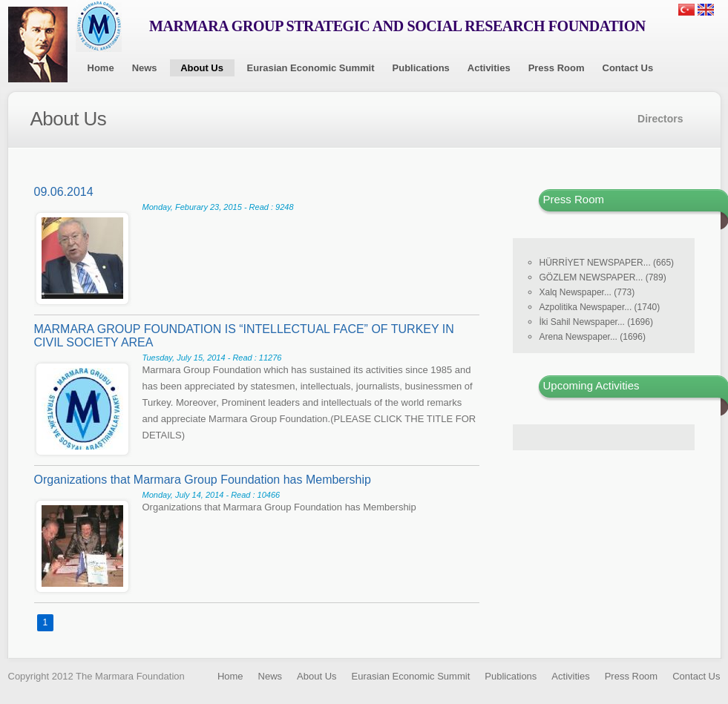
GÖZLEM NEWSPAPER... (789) (603, 277)
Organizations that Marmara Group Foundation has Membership (203, 480)
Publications (421, 68)
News (145, 68)
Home (101, 68)
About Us (202, 68)
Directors (660, 119)
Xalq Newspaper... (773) (587, 292)
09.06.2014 (64, 192)
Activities (489, 68)
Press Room (557, 68)
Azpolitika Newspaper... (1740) (600, 307)
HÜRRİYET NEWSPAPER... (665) (607, 263)
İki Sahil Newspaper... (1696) (596, 322)
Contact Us (628, 68)
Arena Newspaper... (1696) (593, 337)
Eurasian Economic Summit (311, 68)
